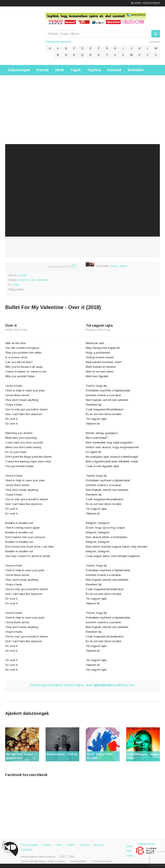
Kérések (114, 70)
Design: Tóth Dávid (130, 849)
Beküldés (136, 70)
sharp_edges (119, 266)
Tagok (76, 70)
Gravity (23, 275)
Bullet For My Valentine (33, 280)
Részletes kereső (58, 42)
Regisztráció (151, 3)
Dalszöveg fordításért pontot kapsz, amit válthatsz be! (82, 685)
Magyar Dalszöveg (22, 34)
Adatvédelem (78, 861)
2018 (16, 285)
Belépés (136, 3)
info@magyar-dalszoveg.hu (47, 861)
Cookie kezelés (102, 861)
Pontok (43, 70)
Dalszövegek (19, 70)
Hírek (60, 70)
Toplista (94, 70)
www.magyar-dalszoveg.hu (38, 856)
